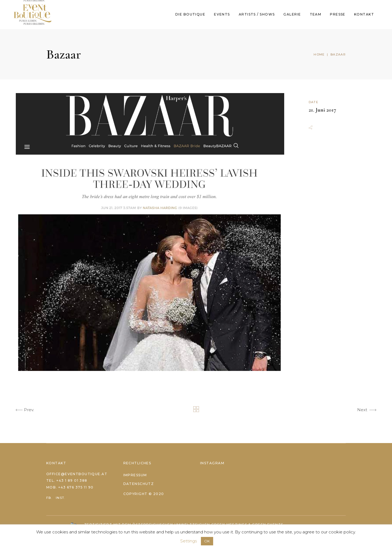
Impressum (135, 475)
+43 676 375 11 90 (76, 487)
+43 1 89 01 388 (72, 480)
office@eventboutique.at (77, 474)
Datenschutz (139, 484)
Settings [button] (189, 541)
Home (319, 54)
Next (367, 411)
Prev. (25, 411)
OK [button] (207, 541)
